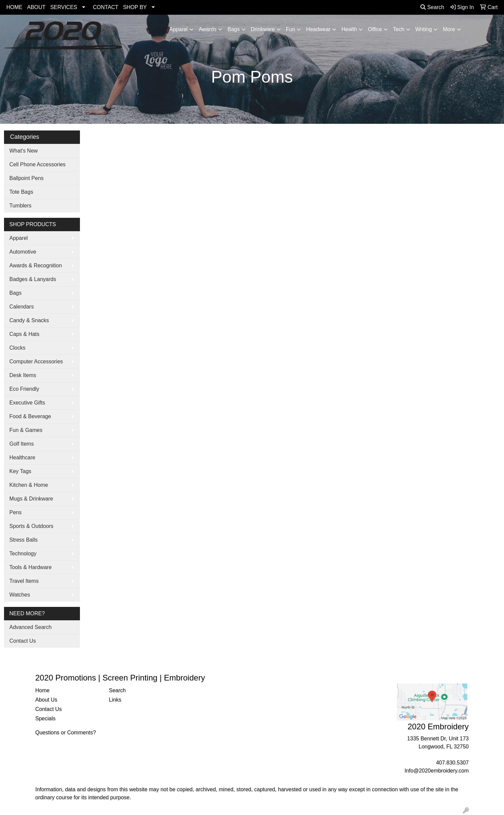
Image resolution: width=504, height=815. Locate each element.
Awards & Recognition (36, 265)
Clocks (17, 348)
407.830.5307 (452, 763)
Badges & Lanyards (33, 279)
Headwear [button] (318, 29)
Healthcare (22, 458)
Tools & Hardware (30, 567)
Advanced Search (30, 627)
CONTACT (106, 7)
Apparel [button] (178, 29)
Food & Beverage (30, 416)
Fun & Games (26, 430)
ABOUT (36, 7)
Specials (45, 718)
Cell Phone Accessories (37, 164)
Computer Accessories (36, 361)
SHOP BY (135, 7)
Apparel (19, 238)
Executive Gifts (27, 403)
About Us (46, 700)
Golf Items (22, 444)
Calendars (22, 307)
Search (432, 7)
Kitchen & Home (29, 485)
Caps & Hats (24, 334)
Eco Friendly (24, 389)
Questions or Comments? (66, 733)
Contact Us (23, 641)
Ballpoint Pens (26, 178)
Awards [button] (208, 29)
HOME (14, 7)
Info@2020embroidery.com (436, 771)
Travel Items (24, 581)
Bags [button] (233, 29)
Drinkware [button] (263, 29)
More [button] (449, 29)
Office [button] (375, 29)
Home (43, 690)
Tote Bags (21, 192)
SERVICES (64, 7)
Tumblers (20, 206)
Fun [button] (291, 29)
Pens (15, 512)
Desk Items (23, 375)
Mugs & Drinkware (31, 499)
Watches (20, 595)
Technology (23, 554)
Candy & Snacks (29, 320)
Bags (15, 293)
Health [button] (349, 29)
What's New (24, 151)
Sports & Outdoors (31, 526)
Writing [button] (424, 29)
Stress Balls (23, 540)
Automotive (23, 252)
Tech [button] (399, 29)
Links (115, 700)
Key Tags (20, 471)
